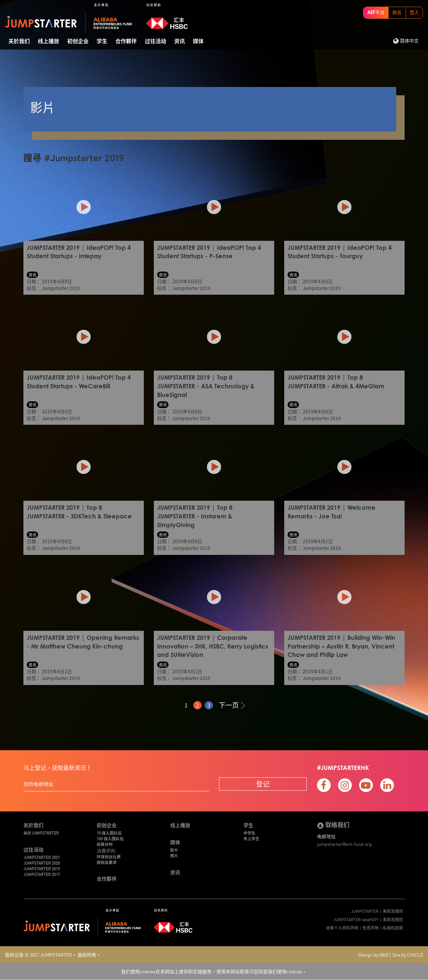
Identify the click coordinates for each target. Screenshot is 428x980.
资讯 (180, 41)
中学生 (249, 832)
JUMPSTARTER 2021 (42, 857)
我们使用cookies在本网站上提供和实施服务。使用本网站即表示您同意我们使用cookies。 (214, 972)
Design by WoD (373, 955)
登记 (263, 783)
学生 (102, 41)
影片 (174, 849)
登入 (414, 13)
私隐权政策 (393, 928)
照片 (174, 855)
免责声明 (370, 928)
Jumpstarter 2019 (61, 288)
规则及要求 (107, 862)
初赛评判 (105, 844)
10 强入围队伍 (109, 832)
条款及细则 (393, 911)
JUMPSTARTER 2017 (42, 874)
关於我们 (19, 41)
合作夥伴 (126, 41)
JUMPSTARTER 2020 (42, 862)
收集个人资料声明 (342, 928)
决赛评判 (106, 850)
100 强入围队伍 (110, 838)
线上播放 (48, 41)
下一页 (232, 704)
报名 (397, 13)
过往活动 (155, 41)
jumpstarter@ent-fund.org (344, 843)
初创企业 (78, 41)
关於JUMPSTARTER (41, 832)
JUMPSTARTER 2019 (42, 868)
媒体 (198, 41)
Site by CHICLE (408, 955)
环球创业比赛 (109, 856)
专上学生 (251, 838)
